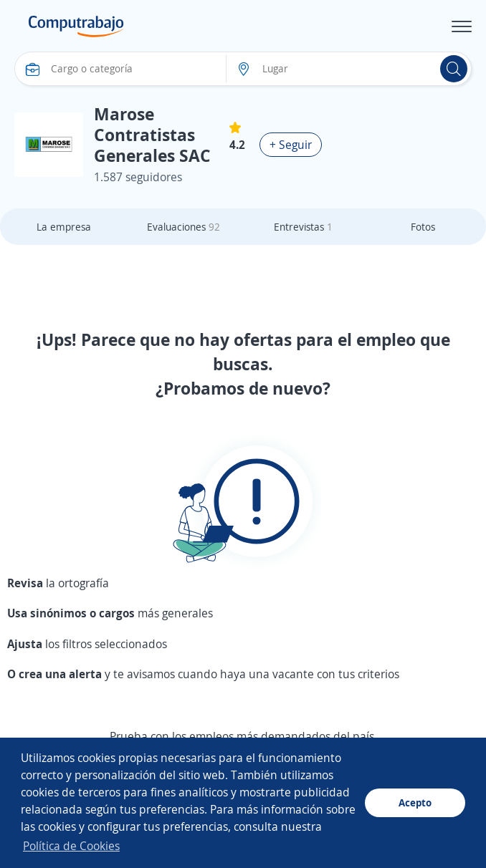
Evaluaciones (184, 227)
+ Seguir (291, 145)
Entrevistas (303, 227)
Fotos (423, 227)
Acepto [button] (415, 802)
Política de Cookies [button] (71, 846)
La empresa (64, 227)
